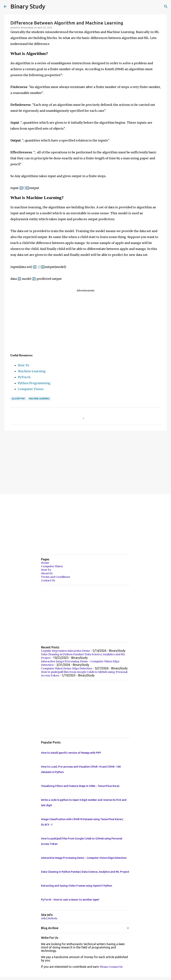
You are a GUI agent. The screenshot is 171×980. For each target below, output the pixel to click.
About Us (47, 573)
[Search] (166, 6)
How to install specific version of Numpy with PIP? (71, 753)
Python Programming (34, 383)
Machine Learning (32, 371)
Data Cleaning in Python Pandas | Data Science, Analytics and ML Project (85, 872)
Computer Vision (31, 389)
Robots (53, 918)
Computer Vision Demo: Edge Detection (67, 668)
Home (45, 563)
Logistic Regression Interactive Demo (65, 651)
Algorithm (18, 399)
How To (24, 365)
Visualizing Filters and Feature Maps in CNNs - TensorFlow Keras (80, 786)
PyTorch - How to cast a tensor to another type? (70, 900)
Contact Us (48, 580)
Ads (44, 918)
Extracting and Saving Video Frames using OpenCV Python (77, 886)
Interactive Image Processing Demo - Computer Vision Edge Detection (84, 858)
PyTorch (24, 377)
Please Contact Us (111, 967)
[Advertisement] (86, 323)
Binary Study (28, 6)
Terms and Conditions (56, 577)
